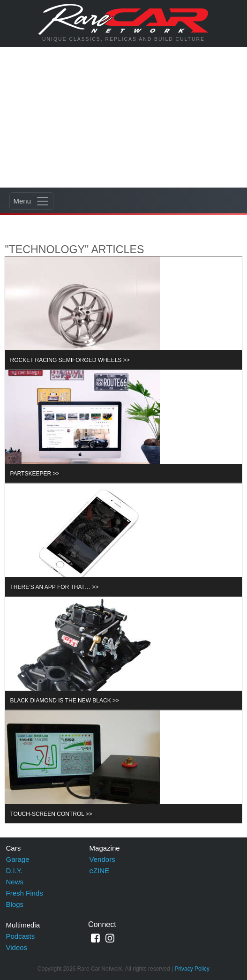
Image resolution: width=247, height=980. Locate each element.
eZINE (100, 871)
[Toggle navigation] (31, 201)
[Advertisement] (123, 117)
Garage (18, 859)
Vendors (102, 859)
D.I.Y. (15, 871)
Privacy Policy (192, 969)
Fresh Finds (25, 893)
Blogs (15, 904)
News (15, 882)
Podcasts (21, 936)
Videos (17, 947)
